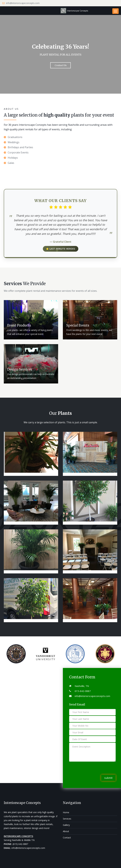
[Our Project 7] (90, 551)
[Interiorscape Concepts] (75, 11)
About (66, 831)
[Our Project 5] (90, 503)
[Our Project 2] (90, 454)
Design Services (20, 369)
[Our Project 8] (31, 600)
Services (67, 819)
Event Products (19, 325)
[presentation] (93, 769)
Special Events (78, 325)
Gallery (66, 825)
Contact (67, 838)
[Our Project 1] (31, 454)
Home (66, 812)
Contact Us (61, 65)
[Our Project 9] (90, 600)
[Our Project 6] (31, 551)
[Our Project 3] (31, 503)
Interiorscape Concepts (22, 803)
